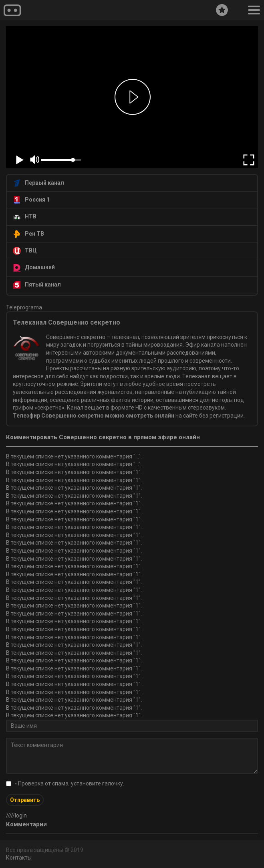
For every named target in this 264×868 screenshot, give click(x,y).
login (21, 816)
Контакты (19, 858)
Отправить (25, 800)
